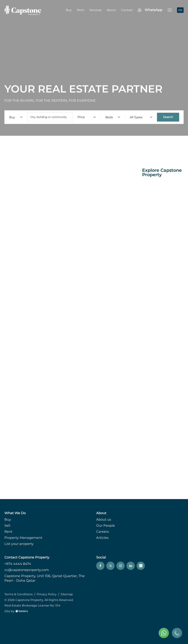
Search (168, 117)
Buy (69, 10)
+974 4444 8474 (18, 564)
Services (95, 10)
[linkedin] (131, 566)
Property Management (23, 538)
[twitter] (110, 566)
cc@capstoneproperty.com (27, 570)
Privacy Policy (47, 594)
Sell (7, 526)
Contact (127, 10)
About (111, 10)
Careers (103, 532)
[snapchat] (141, 566)
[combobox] (50, 117)
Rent (81, 10)
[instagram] (121, 566)
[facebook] (100, 566)
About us (104, 520)
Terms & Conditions (19, 594)
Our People (106, 526)
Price (87, 117)
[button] (170, 10)
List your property (19, 544)
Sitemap (67, 594)
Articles (102, 538)
